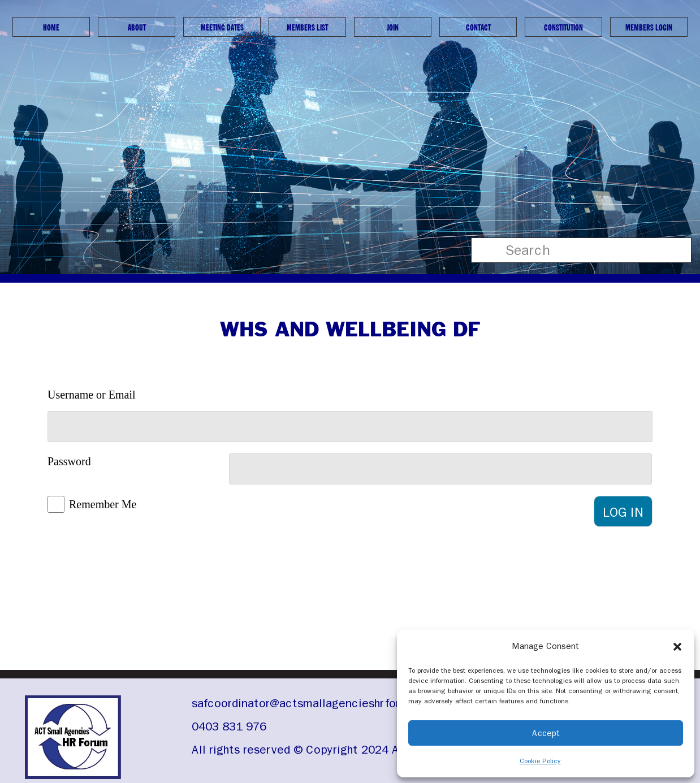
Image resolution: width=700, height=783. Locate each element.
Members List (307, 27)
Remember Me (103, 504)
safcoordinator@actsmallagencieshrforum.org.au (323, 703)
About (137, 27)
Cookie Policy (540, 761)
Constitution (563, 27)
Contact (478, 27)
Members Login (649, 27)
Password (69, 461)
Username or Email (92, 395)
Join (393, 27)
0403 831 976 (229, 726)
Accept (546, 733)
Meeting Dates (222, 27)
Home (51, 27)
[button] (677, 646)
